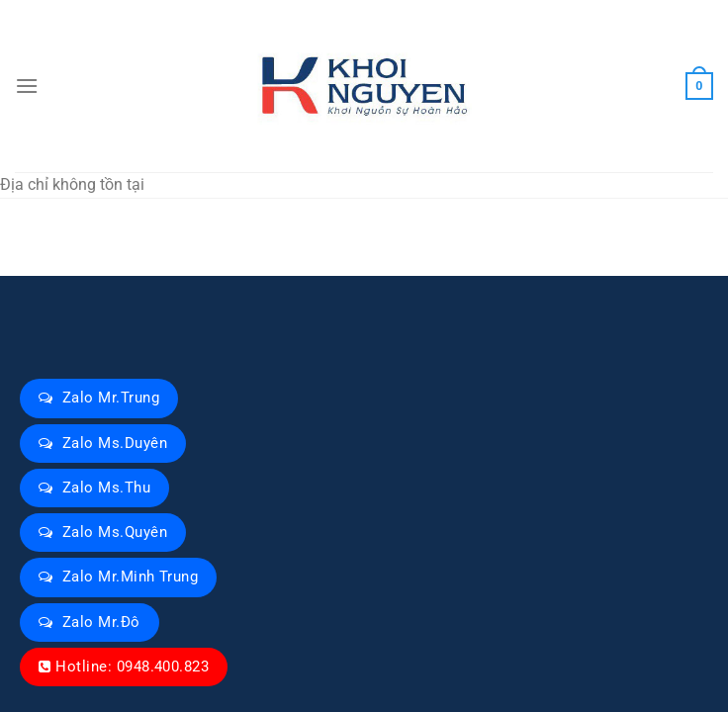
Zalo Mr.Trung (111, 398)
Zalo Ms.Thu (106, 488)
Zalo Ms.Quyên (115, 532)
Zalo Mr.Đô (101, 622)
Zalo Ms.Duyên (115, 443)
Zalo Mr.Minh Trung (130, 577)
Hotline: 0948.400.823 (132, 667)
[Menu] (27, 86)
